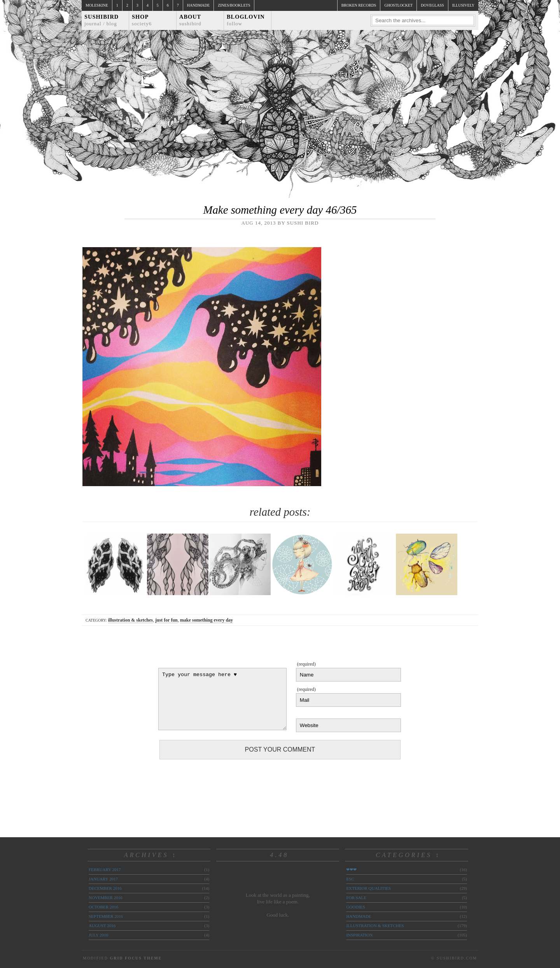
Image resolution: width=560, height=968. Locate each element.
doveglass (432, 5)
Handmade (198, 5)
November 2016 (105, 898)
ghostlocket (398, 5)
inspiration (359, 935)
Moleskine (97, 5)
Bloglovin (246, 20)
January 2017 (103, 879)
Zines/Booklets (234, 5)
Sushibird (101, 20)
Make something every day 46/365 (280, 210)
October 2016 (103, 907)
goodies (355, 907)
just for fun (166, 620)
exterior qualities (368, 888)
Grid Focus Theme (136, 958)
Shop (142, 20)
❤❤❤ (351, 870)
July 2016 (98, 935)
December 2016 (105, 888)
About (190, 20)
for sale (356, 898)
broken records (359, 5)
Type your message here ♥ (222, 699)
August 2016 (102, 926)
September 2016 (106, 916)
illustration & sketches (130, 620)
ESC (350, 879)
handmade (359, 916)
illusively (463, 5)
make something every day (206, 620)
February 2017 (105, 870)
